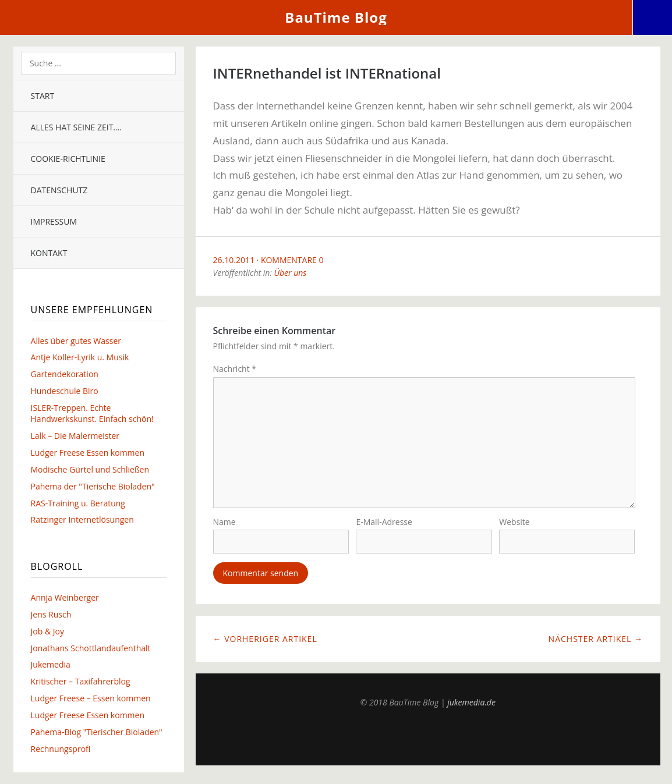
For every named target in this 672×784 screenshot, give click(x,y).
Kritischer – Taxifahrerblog (81, 681)
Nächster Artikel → (596, 641)
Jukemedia (51, 664)
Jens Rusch (51, 614)
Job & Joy (47, 631)
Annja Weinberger (65, 597)
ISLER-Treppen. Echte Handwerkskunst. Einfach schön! (92, 413)
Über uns (291, 273)
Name (224, 524)
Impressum (54, 221)
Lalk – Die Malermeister (75, 436)
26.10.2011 (234, 260)
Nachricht (235, 369)
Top (428, 739)
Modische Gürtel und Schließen (90, 469)
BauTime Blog (336, 17)
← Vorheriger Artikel (265, 641)
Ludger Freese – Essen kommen (91, 698)
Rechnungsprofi (61, 749)
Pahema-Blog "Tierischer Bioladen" (97, 732)
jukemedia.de (471, 705)
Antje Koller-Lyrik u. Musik (80, 357)
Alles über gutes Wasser (76, 341)
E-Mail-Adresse (384, 524)
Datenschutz (59, 190)
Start (43, 96)
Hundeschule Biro (65, 391)
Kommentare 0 (292, 260)
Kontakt (49, 253)
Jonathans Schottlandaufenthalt (91, 648)
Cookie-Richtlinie (68, 159)
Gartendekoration (65, 374)
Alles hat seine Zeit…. (76, 127)
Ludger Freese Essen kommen (88, 453)
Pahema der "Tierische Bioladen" (93, 486)
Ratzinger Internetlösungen (82, 519)
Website (514, 524)
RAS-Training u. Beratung (78, 503)
